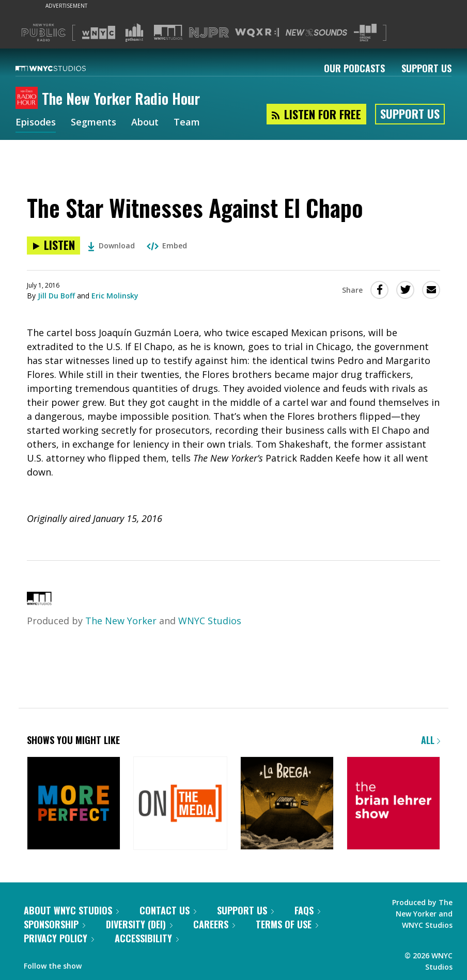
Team (187, 123)
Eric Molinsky (115, 296)
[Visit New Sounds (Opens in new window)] (316, 33)
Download (111, 246)
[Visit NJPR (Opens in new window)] (209, 33)
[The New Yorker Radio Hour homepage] (29, 99)
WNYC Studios (210, 621)
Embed (167, 246)
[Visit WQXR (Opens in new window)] (257, 33)
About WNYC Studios (71, 910)
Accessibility (147, 938)
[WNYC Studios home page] (64, 68)
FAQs (307, 910)
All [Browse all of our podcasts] (431, 740)
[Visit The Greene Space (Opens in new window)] (365, 33)
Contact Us (168, 910)
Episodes (36, 123)
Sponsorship (55, 924)
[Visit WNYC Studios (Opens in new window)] (168, 32)
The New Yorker (121, 621)
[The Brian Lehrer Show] (393, 804)
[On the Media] (180, 804)
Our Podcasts (354, 68)
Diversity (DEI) (139, 924)
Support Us (426, 68)
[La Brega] (287, 804)
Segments (94, 123)
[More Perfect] (74, 804)
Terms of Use (287, 924)
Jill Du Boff (56, 296)
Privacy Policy (59, 938)
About (145, 123)
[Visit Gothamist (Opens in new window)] (134, 33)
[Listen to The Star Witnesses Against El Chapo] (53, 246)
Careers (214, 924)
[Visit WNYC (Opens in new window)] (99, 33)
